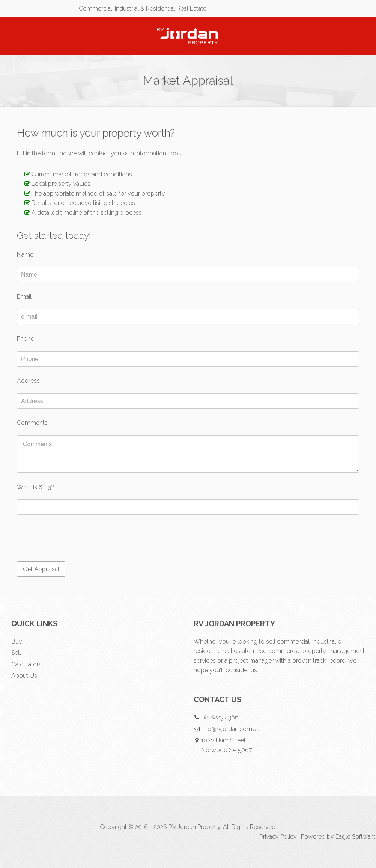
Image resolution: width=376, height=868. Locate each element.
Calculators (26, 664)
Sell (16, 653)
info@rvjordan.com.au (230, 729)
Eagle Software (356, 837)
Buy (17, 642)
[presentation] (74, 539)
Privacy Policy (278, 837)
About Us (24, 676)
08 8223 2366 (220, 717)
